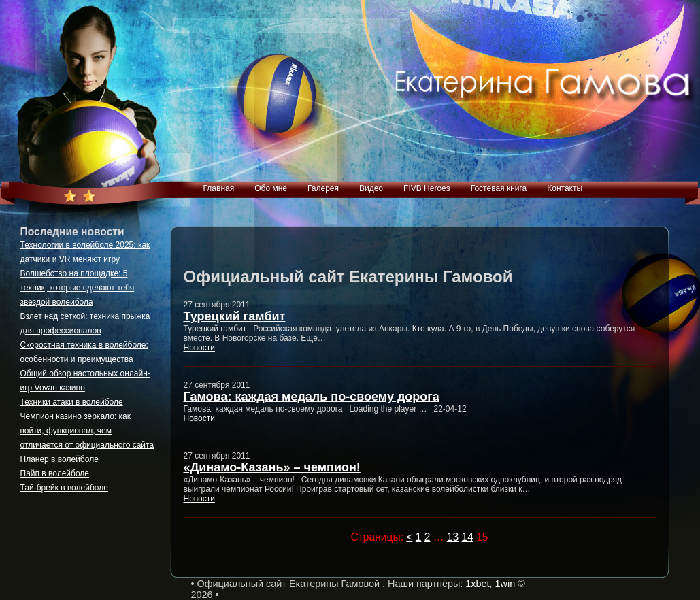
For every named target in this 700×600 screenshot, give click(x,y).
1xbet (477, 584)
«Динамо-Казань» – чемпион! (272, 467)
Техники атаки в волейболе (72, 402)
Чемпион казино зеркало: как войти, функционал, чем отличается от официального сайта (87, 431)
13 (453, 537)
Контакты (565, 188)
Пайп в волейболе (55, 473)
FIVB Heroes (427, 188)
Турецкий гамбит (235, 316)
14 (467, 537)
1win (505, 584)
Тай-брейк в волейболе (64, 488)
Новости (199, 348)
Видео (371, 188)
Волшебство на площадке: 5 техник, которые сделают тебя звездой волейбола (78, 288)
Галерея (323, 188)
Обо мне (271, 188)
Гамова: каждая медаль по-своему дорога (312, 397)
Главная (219, 188)
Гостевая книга (499, 188)
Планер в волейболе (60, 459)
